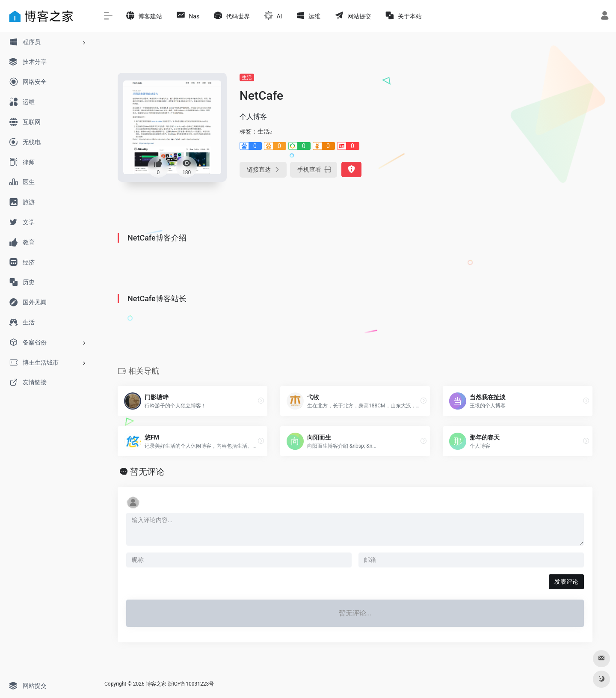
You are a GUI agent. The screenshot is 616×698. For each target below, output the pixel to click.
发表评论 (566, 582)
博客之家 (156, 684)
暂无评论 (147, 472)
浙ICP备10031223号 (191, 684)
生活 (247, 77)
